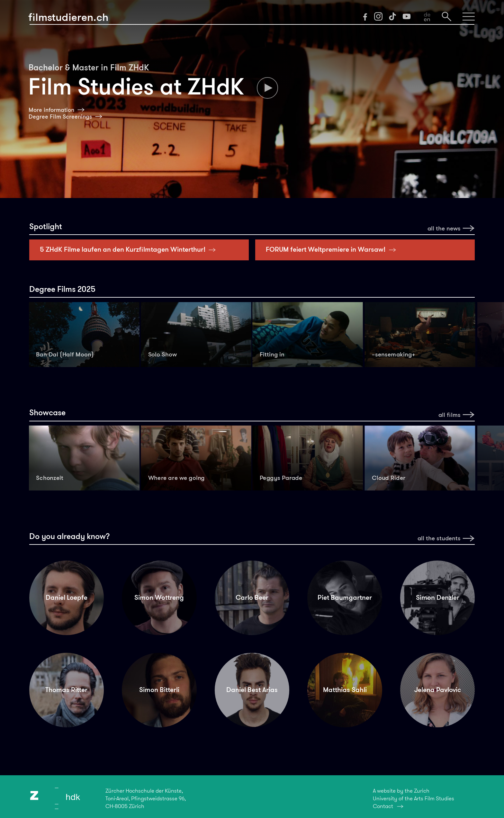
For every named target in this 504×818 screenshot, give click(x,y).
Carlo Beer (252, 598)
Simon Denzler (438, 598)
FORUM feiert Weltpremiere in (333, 249)
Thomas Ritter (66, 690)
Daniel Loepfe (67, 598)
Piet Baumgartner (345, 598)
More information (51, 110)
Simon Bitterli (159, 690)
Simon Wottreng (159, 598)
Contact (383, 806)
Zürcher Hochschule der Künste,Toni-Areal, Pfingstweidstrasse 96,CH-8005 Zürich (146, 798)
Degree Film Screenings (60, 117)
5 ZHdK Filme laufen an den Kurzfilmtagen (130, 249)
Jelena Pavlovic (438, 690)
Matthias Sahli (345, 690)
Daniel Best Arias (252, 690)
